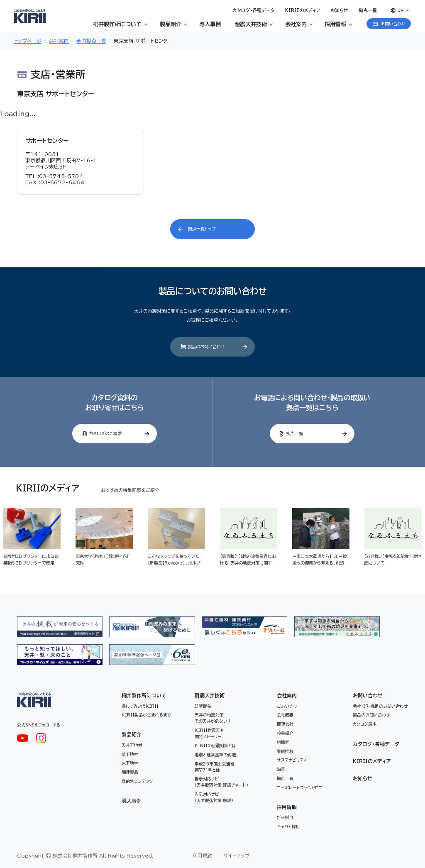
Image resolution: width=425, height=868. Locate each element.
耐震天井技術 (210, 695)
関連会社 (285, 724)
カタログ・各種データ (376, 744)
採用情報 (287, 807)
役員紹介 (285, 733)
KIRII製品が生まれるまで (146, 715)
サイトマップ (236, 856)
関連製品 (130, 772)
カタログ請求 (365, 724)
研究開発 (203, 706)
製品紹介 (132, 734)
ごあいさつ (287, 706)
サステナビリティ (292, 760)
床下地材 (130, 763)
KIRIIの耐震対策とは (215, 746)
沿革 (281, 769)
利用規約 (203, 856)
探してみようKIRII (140, 706)
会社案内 (287, 695)
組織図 (283, 742)
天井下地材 (132, 745)
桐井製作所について (144, 695)
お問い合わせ (368, 695)
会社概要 (285, 715)
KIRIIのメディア (372, 761)
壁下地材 (130, 754)
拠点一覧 (285, 778)
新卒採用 (285, 817)
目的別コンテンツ (137, 781)
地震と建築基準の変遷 (215, 755)
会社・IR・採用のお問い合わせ (380, 706)
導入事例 (132, 801)
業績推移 (285, 751)
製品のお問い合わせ (371, 715)
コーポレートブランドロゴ (300, 787)
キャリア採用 (288, 826)
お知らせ (363, 778)
